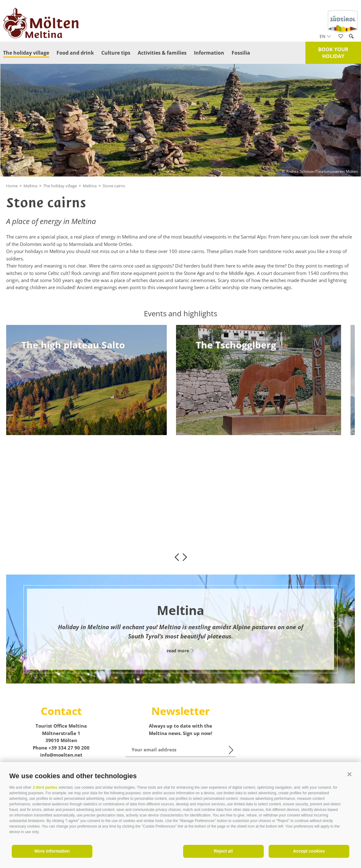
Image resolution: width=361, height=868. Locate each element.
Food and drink (75, 53)
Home (12, 186)
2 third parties (45, 787)
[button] (349, 774)
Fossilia (241, 53)
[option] (84, 380)
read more (181, 651)
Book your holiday (333, 53)
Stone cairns (114, 186)
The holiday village (26, 53)
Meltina (30, 186)
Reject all (223, 851)
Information (209, 53)
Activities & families (162, 53)
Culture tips (116, 53)
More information (52, 851)
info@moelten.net (61, 755)
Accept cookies (309, 851)
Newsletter (180, 711)
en (325, 36)
